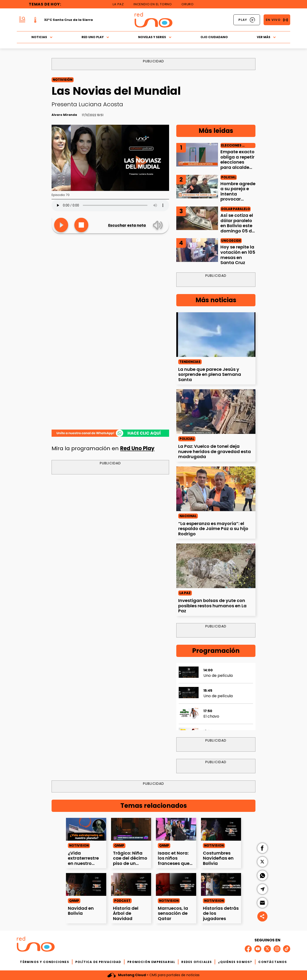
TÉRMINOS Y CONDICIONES (44, 962)
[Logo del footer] (36, 945)
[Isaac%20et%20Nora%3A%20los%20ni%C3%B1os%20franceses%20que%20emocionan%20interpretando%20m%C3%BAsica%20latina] (176, 829)
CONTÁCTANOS (273, 962)
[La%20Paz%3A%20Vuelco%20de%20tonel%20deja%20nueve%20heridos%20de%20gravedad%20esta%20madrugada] (216, 412)
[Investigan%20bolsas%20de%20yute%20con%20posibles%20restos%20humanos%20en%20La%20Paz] (216, 566)
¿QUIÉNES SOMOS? (235, 962)
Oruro (191, 4)
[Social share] (262, 916)
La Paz (122, 4)
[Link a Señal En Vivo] (277, 20)
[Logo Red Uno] (153, 20)
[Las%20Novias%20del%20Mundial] (110, 433)
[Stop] (81, 225)
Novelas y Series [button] (155, 37)
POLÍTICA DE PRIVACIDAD (98, 962)
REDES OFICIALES (197, 962)
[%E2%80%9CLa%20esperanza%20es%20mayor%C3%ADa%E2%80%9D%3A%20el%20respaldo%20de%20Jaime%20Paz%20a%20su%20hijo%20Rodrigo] (216, 489)
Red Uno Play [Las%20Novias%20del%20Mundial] (137, 448)
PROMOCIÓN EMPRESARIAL (151, 962)
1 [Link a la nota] (181, 148)
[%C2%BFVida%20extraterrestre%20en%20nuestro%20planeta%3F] (86, 829)
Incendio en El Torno (156, 4)
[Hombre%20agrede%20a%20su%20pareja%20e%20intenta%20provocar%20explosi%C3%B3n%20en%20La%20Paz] (197, 187)
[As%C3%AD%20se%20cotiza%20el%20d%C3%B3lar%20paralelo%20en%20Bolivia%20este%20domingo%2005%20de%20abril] (197, 218)
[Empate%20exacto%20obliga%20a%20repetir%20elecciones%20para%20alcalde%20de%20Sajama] (197, 155)
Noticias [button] (42, 37)
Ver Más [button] (266, 37)
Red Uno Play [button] (95, 37)
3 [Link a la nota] (181, 211)
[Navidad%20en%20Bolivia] (86, 884)
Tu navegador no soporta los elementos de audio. (110, 205)
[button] (22, 20)
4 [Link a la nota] (181, 243)
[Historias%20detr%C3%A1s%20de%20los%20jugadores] (221, 884)
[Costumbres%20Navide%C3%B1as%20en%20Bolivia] (221, 829)
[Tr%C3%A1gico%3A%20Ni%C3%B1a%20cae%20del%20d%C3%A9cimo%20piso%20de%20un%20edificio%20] (131, 829)
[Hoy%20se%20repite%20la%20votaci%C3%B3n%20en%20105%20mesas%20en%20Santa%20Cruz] (197, 250)
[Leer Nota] (61, 225)
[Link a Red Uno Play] (247, 20)
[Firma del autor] (64, 115)
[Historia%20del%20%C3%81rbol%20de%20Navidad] (131, 884)
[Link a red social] (248, 949)
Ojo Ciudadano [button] (214, 37)
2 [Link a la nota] (181, 180)
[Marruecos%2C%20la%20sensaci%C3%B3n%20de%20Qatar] (176, 884)
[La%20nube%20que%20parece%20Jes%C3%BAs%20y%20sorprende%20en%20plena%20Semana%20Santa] (216, 335)
